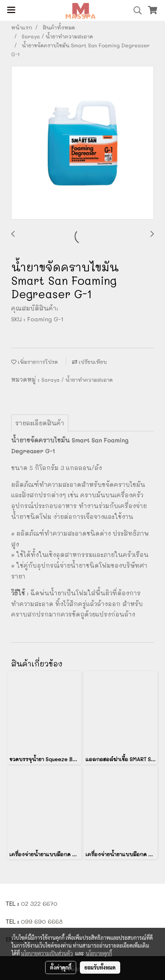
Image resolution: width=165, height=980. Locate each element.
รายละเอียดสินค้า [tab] (40, 423)
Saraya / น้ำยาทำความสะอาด (77, 380)
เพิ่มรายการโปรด (35, 362)
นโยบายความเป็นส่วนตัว (47, 953)
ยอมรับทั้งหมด (100, 967)
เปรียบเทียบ (89, 362)
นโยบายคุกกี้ (99, 953)
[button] (135, 10)
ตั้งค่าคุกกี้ (61, 967)
